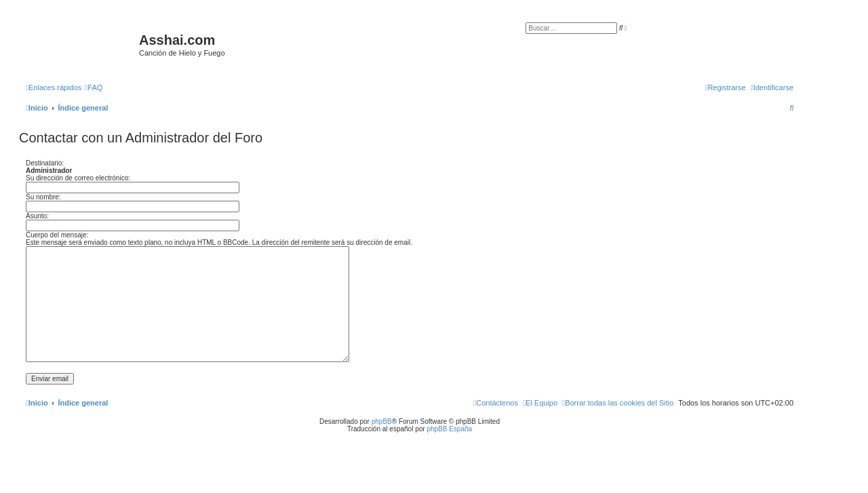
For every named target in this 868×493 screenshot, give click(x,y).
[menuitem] (94, 87)
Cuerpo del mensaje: (57, 235)
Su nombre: (43, 197)
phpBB (382, 421)
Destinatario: (45, 163)
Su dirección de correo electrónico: (78, 178)
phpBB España (449, 429)
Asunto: (37, 216)
